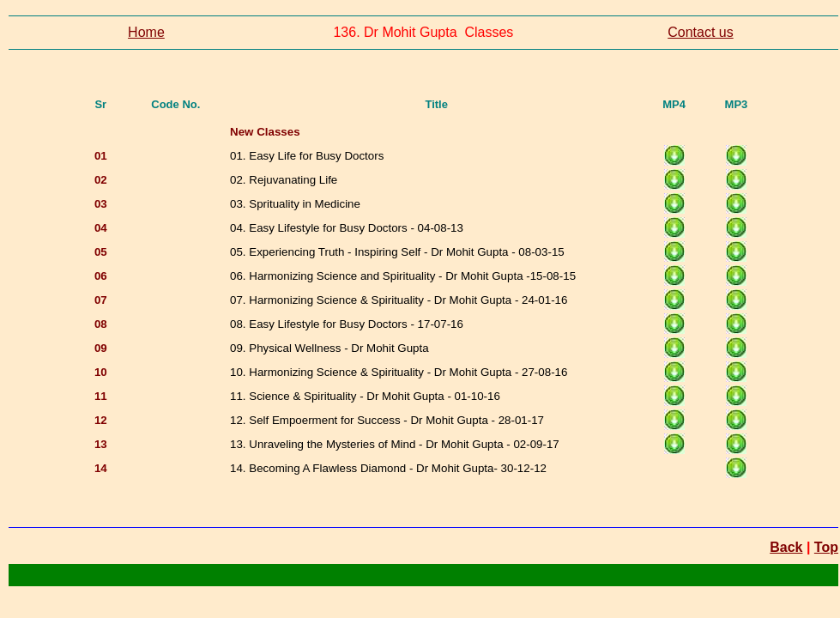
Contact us (700, 32)
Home (146, 32)
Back (786, 547)
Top (826, 547)
